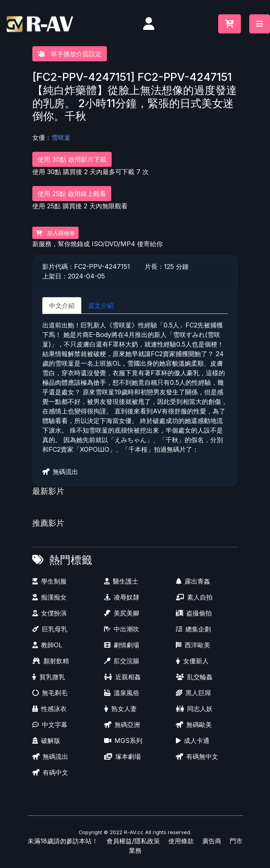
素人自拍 (194, 597)
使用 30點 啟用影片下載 (72, 159)
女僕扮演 (49, 613)
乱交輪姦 (194, 677)
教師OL (47, 645)
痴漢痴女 (49, 597)
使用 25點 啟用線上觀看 (72, 194)
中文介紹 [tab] (62, 306)
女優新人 (192, 661)
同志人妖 (194, 709)
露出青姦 (193, 581)
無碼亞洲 (122, 725)
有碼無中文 (197, 756)
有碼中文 (50, 772)
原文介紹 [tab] (101, 306)
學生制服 (49, 581)
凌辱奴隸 (122, 597)
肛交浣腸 (122, 661)
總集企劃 (193, 629)
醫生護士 (121, 581)
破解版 (46, 741)
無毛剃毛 (50, 693)
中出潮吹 (122, 629)
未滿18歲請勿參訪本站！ (63, 841)
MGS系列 (123, 741)
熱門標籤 (71, 560)
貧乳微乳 (49, 677)
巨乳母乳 (50, 629)
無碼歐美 (194, 725)
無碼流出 (60, 472)
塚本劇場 (122, 756)
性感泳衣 (49, 709)
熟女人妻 (120, 709)
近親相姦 (122, 677)
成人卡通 (193, 741)
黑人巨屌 (193, 693)
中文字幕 (50, 725)
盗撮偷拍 (194, 613)
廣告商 (212, 841)
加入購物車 (55, 233)
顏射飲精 (51, 661)
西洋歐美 (193, 645)
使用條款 (181, 841)
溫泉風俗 (122, 693)
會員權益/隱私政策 (133, 841)
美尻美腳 (122, 613)
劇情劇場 (122, 645)
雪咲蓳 (61, 137)
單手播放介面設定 (70, 54)
